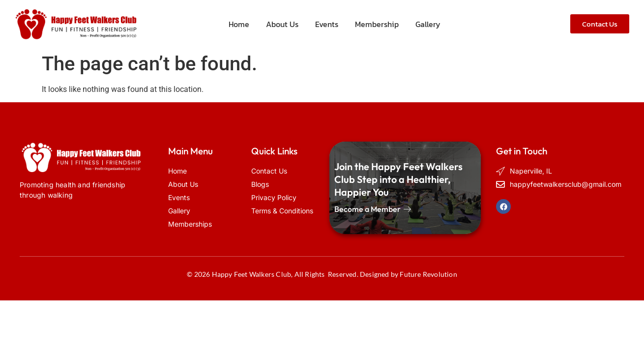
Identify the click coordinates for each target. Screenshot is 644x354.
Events (327, 24)
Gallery (428, 24)
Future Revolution (428, 274)
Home (239, 24)
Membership (377, 24)
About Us (282, 24)
